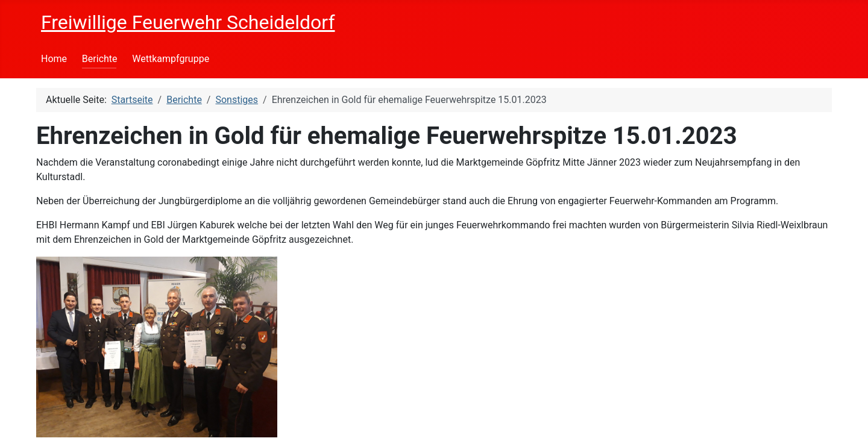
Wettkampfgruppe (171, 59)
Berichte (100, 59)
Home (54, 59)
